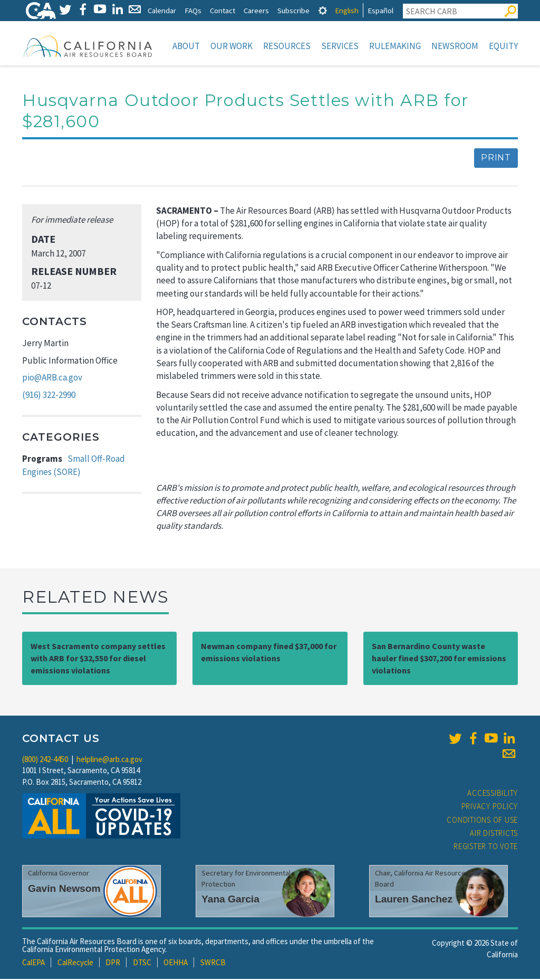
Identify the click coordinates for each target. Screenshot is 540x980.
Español (380, 10)
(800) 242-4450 (45, 760)
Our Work (232, 46)
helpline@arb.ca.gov (109, 760)
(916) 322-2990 (49, 396)
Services (340, 46)
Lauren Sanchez (414, 900)
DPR (113, 963)
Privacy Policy (490, 807)
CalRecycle (75, 963)
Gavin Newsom (64, 889)
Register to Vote (486, 847)
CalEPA (33, 963)
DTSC (142, 963)
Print (496, 159)
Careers (256, 10)
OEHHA (176, 963)
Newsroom (455, 46)
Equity (503, 46)
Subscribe (293, 10)
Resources (287, 46)
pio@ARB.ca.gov (52, 378)
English (347, 10)
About (186, 46)
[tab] (323, 10)
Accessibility (493, 794)
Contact (223, 10)
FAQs (193, 10)
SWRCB (213, 963)
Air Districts (494, 834)
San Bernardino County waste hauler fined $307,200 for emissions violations (439, 659)
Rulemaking (395, 46)
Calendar (162, 10)
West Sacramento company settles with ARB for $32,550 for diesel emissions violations (98, 659)
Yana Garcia (230, 900)
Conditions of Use (482, 821)
